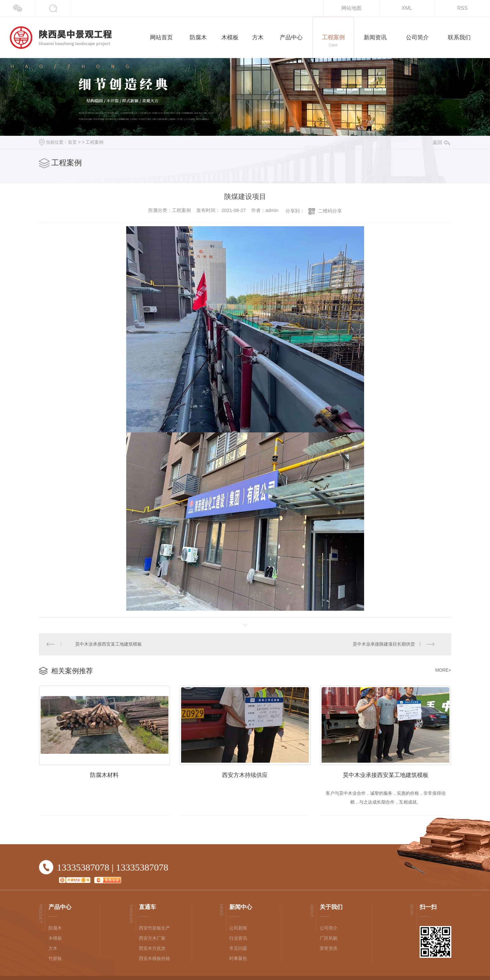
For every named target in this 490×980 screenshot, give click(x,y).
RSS (463, 8)
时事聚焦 (238, 959)
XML (407, 8)
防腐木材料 (104, 775)
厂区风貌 (329, 939)
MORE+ (443, 670)
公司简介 (329, 929)
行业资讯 (238, 939)
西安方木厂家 (152, 939)
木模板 (55, 939)
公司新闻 (238, 929)
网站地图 (351, 8)
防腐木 (55, 929)
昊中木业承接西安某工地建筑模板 (109, 644)
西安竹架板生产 (154, 929)
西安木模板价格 (154, 959)
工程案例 (95, 142)
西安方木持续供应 (245, 775)
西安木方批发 (152, 949)
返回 (441, 142)
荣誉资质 (329, 949)
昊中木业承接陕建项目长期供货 (384, 644)
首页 (72, 142)
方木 (53, 949)
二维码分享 (330, 211)
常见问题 (238, 949)
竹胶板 (55, 959)
